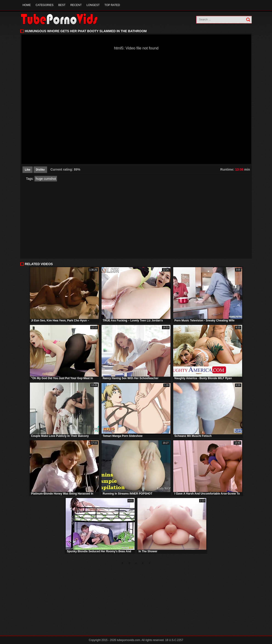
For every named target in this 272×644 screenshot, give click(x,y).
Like (28, 170)
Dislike (40, 170)
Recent (76, 5)
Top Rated (112, 5)
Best (62, 5)
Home (27, 5)
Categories (45, 5)
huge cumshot (46, 179)
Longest (93, 5)
